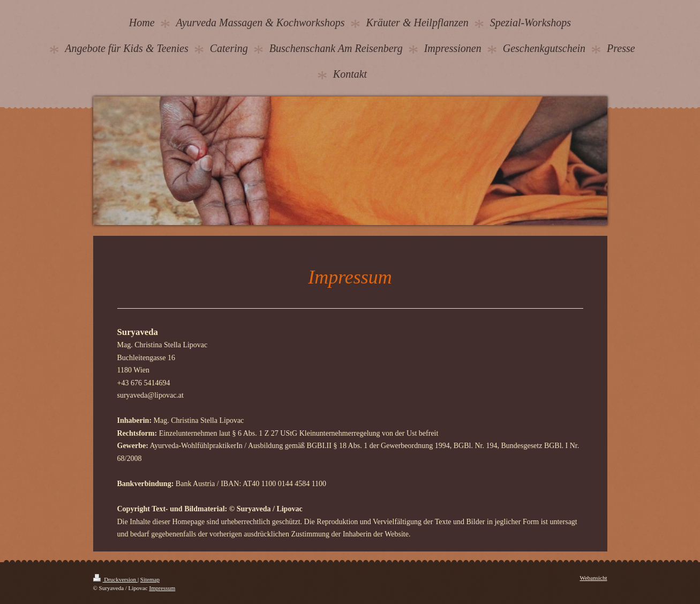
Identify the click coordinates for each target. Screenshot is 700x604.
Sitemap (150, 579)
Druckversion (115, 579)
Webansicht (593, 578)
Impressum (162, 588)
